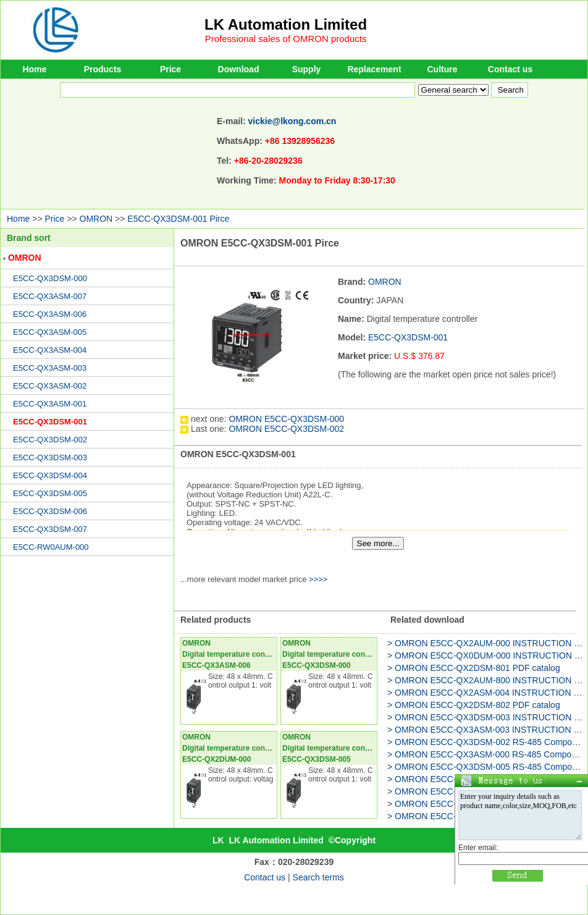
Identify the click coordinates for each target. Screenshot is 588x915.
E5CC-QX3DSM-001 (50, 422)
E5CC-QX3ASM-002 (50, 386)
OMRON (96, 219)
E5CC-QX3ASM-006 (50, 314)
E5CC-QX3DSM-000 (50, 278)
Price (170, 69)
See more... (378, 543)
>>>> (318, 579)
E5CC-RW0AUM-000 (51, 547)
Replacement (374, 69)
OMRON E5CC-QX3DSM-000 (286, 419)
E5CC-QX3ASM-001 (50, 404)
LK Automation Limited (286, 24)
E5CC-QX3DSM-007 (50, 529)
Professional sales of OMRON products (286, 39)
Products (103, 69)
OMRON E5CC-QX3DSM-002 (286, 429)
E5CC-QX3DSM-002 (50, 440)
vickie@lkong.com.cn (292, 121)
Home (35, 69)
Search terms (318, 877)
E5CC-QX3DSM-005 (50, 493)
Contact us (510, 69)
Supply (307, 69)
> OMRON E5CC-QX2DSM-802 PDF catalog (474, 705)
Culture (443, 69)
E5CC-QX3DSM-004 (50, 475)
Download (239, 69)
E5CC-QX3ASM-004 (50, 350)
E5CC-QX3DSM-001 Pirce (178, 219)
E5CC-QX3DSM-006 (50, 511)
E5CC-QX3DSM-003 (50, 457)
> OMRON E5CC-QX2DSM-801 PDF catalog (474, 668)
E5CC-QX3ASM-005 (50, 332)
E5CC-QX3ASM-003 (50, 368)
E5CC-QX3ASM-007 (50, 296)
